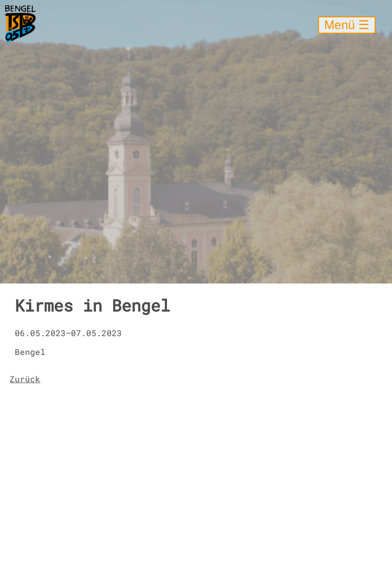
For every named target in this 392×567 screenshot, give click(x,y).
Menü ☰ (347, 25)
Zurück (25, 379)
